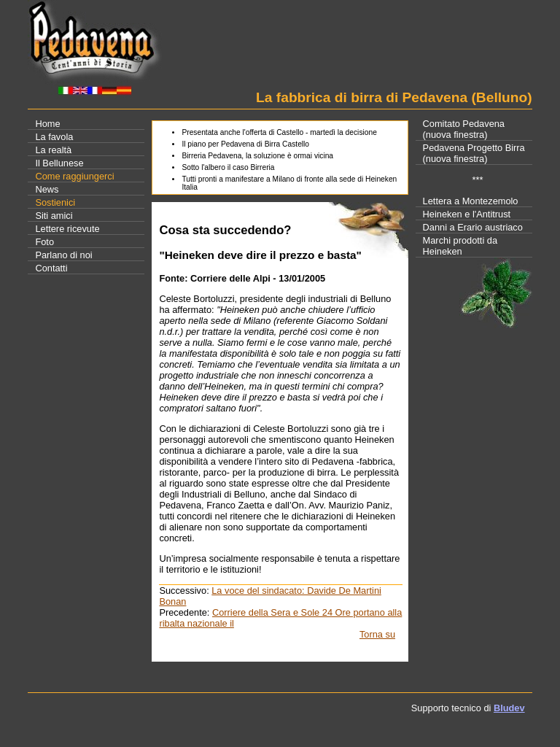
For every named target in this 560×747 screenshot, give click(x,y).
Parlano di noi (63, 255)
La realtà (53, 150)
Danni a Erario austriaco (473, 227)
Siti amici (54, 216)
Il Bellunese (59, 163)
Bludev (509, 708)
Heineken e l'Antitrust (467, 214)
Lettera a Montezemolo (471, 201)
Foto (44, 242)
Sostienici (55, 202)
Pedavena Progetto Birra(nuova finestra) (474, 153)
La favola (54, 137)
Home (47, 124)
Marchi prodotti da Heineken (460, 246)
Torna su (377, 634)
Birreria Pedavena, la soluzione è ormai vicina (257, 156)
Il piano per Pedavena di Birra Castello (245, 144)
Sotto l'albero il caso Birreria (228, 167)
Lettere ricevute (67, 229)
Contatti (51, 268)
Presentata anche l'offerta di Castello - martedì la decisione (279, 132)
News (47, 189)
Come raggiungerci (74, 176)
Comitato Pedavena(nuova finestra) (464, 129)
